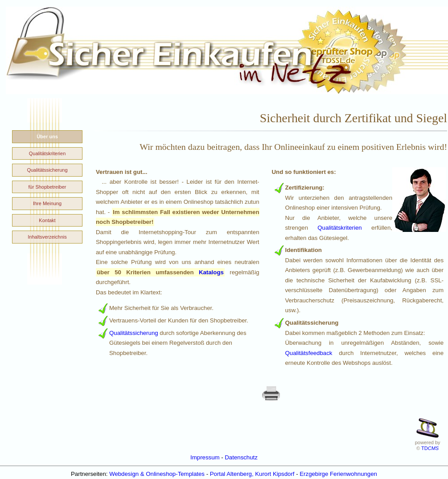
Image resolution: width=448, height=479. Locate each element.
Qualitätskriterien (339, 228)
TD (430, 448)
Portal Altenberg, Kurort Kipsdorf (252, 474)
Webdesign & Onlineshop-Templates (157, 474)
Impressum (205, 457)
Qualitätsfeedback (309, 353)
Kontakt (47, 220)
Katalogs (211, 272)
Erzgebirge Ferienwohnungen (338, 474)
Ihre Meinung (47, 203)
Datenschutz (241, 457)
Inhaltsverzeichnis (47, 237)
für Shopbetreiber (47, 187)
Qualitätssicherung (134, 333)
